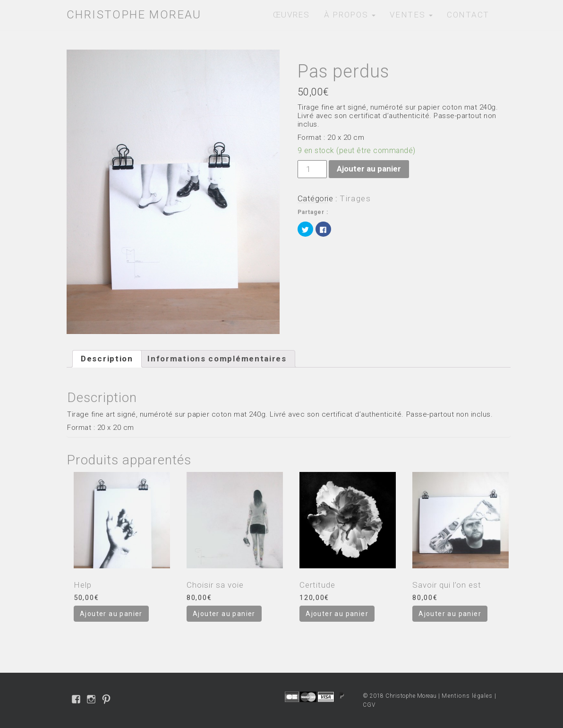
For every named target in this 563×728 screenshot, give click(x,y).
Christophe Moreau (134, 15)
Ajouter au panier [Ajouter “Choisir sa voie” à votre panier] (224, 614)
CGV (369, 705)
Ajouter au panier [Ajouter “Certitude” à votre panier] (337, 614)
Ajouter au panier (369, 169)
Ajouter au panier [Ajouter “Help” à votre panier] (111, 614)
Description (107, 359)
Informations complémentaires (217, 359)
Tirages (355, 198)
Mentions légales (467, 696)
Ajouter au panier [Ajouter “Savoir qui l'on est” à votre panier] (450, 614)
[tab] (107, 359)
